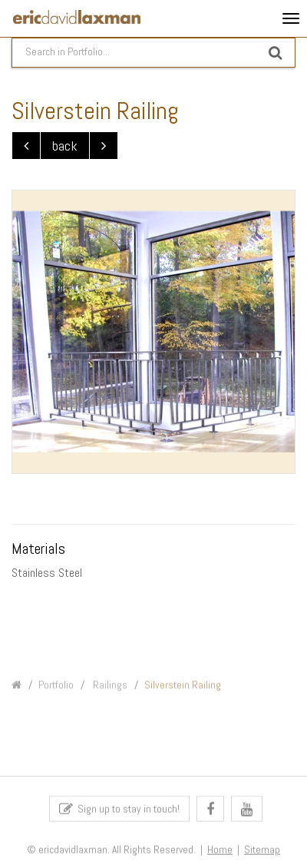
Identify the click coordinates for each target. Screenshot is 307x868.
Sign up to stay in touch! (119, 813)
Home (220, 855)
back (65, 146)
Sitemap (262, 855)
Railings (109, 694)
